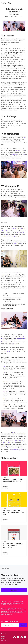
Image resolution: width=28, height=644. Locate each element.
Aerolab (24, 154)
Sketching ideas (6, 342)
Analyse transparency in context (15, 234)
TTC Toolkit (4, 641)
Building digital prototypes (9, 442)
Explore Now (14, 590)
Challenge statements (18, 433)
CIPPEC (24, 137)
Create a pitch (5, 446)
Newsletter (4, 634)
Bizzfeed (5, 391)
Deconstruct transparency (11, 236)
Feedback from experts (16, 450)
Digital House (15, 154)
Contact (3, 638)
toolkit (23, 197)
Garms (5, 399)
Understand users (14, 344)
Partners (3, 636)
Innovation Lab (20, 150)
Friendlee (6, 382)
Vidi (4, 373)
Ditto (4, 366)
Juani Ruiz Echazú (17, 244)
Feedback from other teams (15, 440)
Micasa (5, 405)
